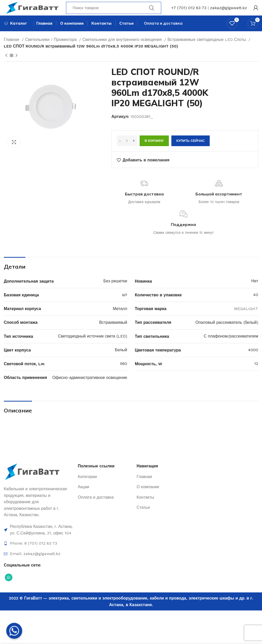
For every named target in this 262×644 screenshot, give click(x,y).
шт (125, 304)
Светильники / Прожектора (52, 49)
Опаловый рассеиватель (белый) (227, 332)
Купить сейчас (191, 150)
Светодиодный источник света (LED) (93, 345)
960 (124, 373)
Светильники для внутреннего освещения (123, 49)
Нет (255, 290)
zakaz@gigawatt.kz (228, 11)
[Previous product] (6, 65)
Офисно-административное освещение (90, 387)
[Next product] (17, 65)
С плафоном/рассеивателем (231, 345)
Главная (12, 49)
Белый (121, 359)
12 (256, 373)
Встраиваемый (113, 332)
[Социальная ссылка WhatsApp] (9, 587)
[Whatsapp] (14, 631)
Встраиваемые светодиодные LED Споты (208, 49)
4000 (253, 359)
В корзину (154, 150)
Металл (120, 318)
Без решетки (115, 290)
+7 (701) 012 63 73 (189, 11)
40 (256, 304)
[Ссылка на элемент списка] (38, 539)
